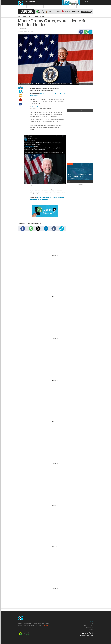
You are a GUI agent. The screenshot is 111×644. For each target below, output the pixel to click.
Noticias (40, 7)
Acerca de (91, 624)
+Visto (80, 110)
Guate (46, 7)
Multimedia (39, 626)
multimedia (88, 7)
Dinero (52, 7)
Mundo (43, 17)
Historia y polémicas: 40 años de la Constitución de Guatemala (80, 177)
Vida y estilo (72, 7)
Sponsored (45, 626)
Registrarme (31, 2)
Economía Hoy (32, 7)
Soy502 (23, 7)
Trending (80, 7)
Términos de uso (90, 628)
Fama (65, 7)
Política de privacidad (89, 626)
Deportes (59, 7)
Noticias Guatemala (25, 17)
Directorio (91, 630)
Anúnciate (91, 622)
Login (26, 2)
